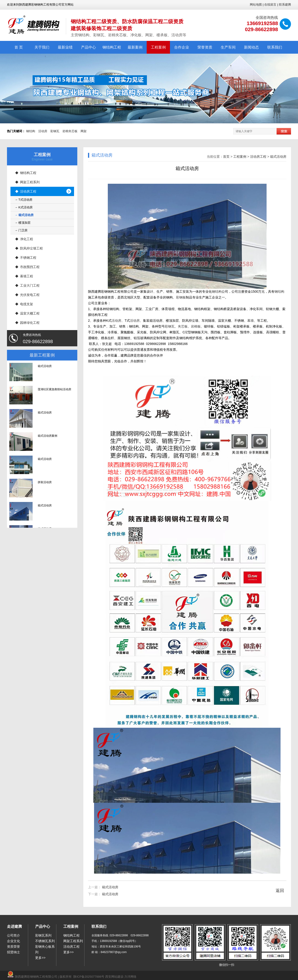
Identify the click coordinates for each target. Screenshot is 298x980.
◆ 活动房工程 (26, 191)
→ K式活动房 (24, 207)
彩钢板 (181, 297)
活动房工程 (258, 157)
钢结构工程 (112, 47)
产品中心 (88, 47)
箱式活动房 (278, 157)
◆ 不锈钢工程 (26, 258)
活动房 (43, 131)
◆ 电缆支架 (24, 304)
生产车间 (228, 47)
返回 (280, 891)
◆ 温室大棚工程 (27, 313)
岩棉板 (196, 326)
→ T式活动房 (24, 200)
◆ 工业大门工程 (27, 285)
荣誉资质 (205, 47)
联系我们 (275, 47)
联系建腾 (285, 5)
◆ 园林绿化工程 (27, 323)
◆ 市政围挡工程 (27, 267)
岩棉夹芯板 (70, 131)
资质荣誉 (14, 947)
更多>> (40, 958)
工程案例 (158, 47)
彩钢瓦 (55, 131)
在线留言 (270, 5)
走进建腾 (14, 926)
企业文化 (14, 941)
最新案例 (135, 47)
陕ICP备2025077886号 (89, 977)
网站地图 (256, 5)
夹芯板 (183, 326)
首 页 (19, 47)
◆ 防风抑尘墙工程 (29, 248)
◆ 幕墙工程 (24, 276)
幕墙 (251, 321)
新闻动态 (251, 47)
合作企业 (182, 47)
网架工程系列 (73, 941)
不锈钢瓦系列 (45, 941)
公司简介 (14, 935)
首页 (226, 157)
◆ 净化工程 (24, 239)
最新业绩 (65, 47)
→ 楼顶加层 (23, 223)
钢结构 (31, 131)
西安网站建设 (114, 977)
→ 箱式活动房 (24, 215)
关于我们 (42, 47)
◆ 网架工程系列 (27, 182)
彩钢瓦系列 (43, 935)
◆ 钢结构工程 (26, 173)
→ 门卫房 (21, 230)
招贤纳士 (14, 952)
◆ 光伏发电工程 (27, 295)
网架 (84, 131)
